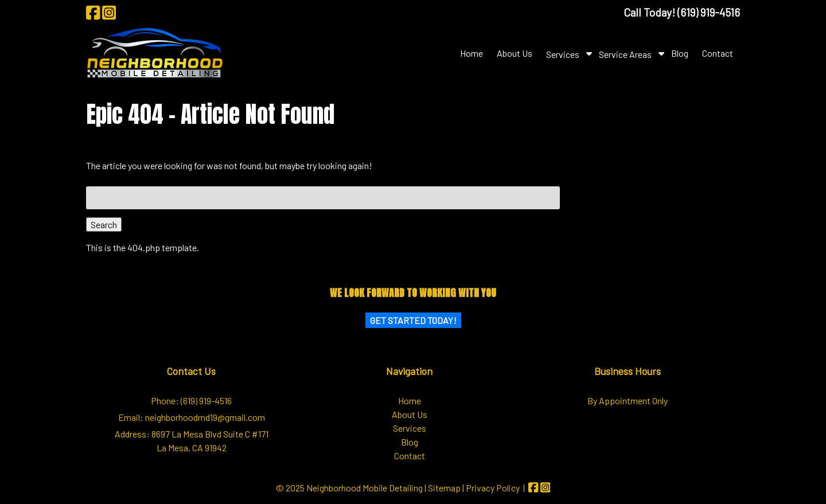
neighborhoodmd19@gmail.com (205, 417)
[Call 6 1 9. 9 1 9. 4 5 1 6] (709, 12)
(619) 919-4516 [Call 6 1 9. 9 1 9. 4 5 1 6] (206, 401)
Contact (718, 53)
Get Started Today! (413, 320)
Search (104, 224)
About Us (515, 53)
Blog (680, 53)
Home (472, 53)
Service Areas (625, 54)
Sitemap (444, 488)
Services (563, 54)
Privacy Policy (493, 488)
